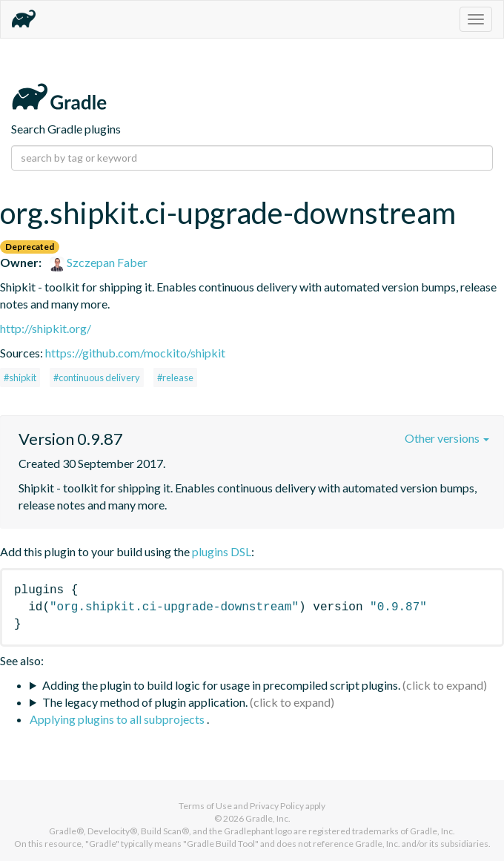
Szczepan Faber (99, 262)
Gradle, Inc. (268, 818)
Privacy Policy (277, 806)
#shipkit (20, 377)
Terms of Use (205, 806)
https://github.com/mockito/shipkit (135, 353)
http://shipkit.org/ (46, 328)
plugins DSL (222, 551)
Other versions (447, 438)
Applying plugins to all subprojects (118, 719)
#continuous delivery (97, 377)
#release (175, 377)
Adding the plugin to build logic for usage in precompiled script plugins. (221, 685)
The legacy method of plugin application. (145, 702)
